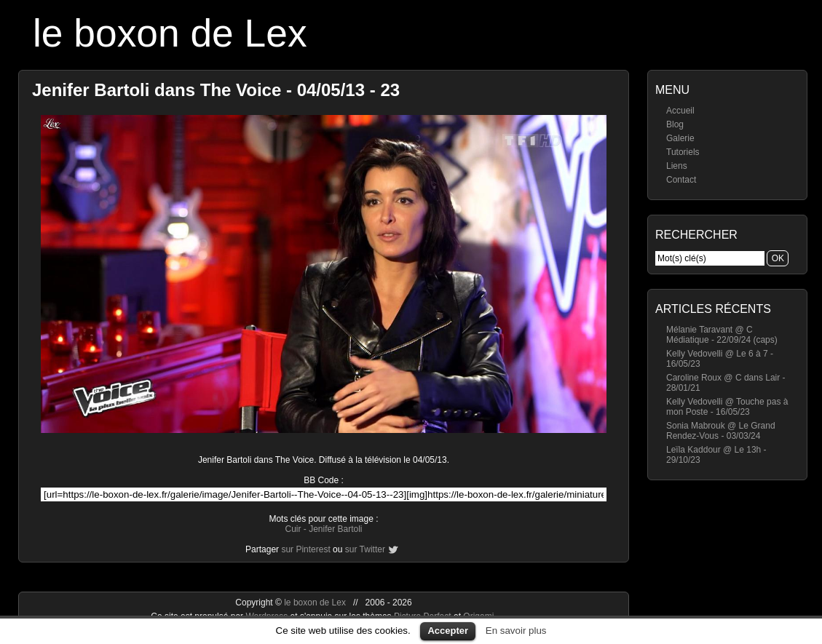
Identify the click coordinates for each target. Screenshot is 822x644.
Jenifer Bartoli (335, 529)
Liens (677, 166)
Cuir (293, 529)
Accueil (680, 111)
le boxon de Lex (170, 33)
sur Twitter (365, 549)
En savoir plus (516, 631)
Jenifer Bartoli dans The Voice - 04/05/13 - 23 (216, 90)
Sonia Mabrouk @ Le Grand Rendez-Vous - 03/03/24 (721, 431)
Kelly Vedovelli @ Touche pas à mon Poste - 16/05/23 (727, 407)
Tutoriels (683, 152)
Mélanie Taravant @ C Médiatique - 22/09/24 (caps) (722, 335)
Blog (675, 124)
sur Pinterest (305, 549)
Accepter (448, 631)
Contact (681, 180)
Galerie (680, 138)
